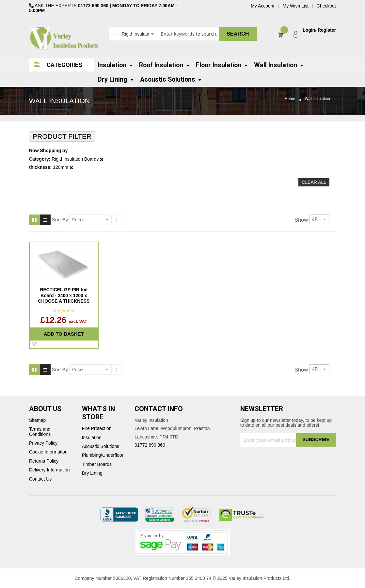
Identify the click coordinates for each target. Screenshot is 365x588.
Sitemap (37, 420)
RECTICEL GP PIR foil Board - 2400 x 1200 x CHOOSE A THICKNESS (64, 295)
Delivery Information (49, 470)
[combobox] (183, 34)
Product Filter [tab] (62, 136)
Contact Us (40, 479)
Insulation (92, 438)
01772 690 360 (93, 6)
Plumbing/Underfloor (103, 455)
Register (327, 30)
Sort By (60, 220)
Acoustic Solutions (101, 446)
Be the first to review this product (64, 311)
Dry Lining (92, 473)
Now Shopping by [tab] (48, 151)
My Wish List (296, 6)
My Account (262, 6)
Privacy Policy (43, 443)
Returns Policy (44, 461)
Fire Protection (97, 429)
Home (290, 99)
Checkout (326, 6)
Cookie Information (48, 452)
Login (309, 30)
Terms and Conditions (40, 432)
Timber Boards (97, 464)
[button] (34, 344)
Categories (64, 65)
